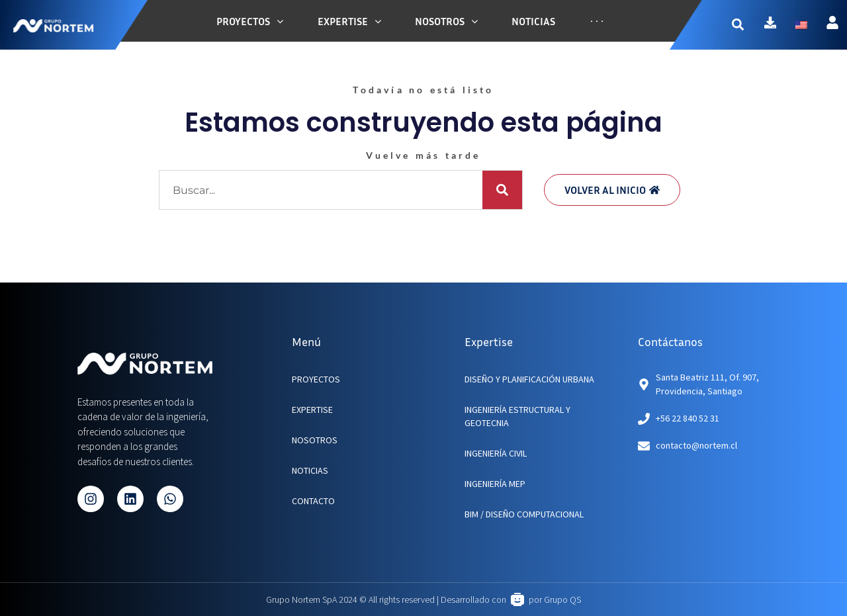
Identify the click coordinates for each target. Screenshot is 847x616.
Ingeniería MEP (495, 484)
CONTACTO (313, 501)
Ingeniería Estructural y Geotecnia (517, 416)
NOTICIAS (310, 470)
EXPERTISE (312, 410)
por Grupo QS (555, 599)
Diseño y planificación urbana (529, 379)
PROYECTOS (316, 379)
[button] (748, 25)
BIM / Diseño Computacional (524, 514)
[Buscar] (502, 190)
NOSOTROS (315, 440)
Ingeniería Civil (496, 453)
